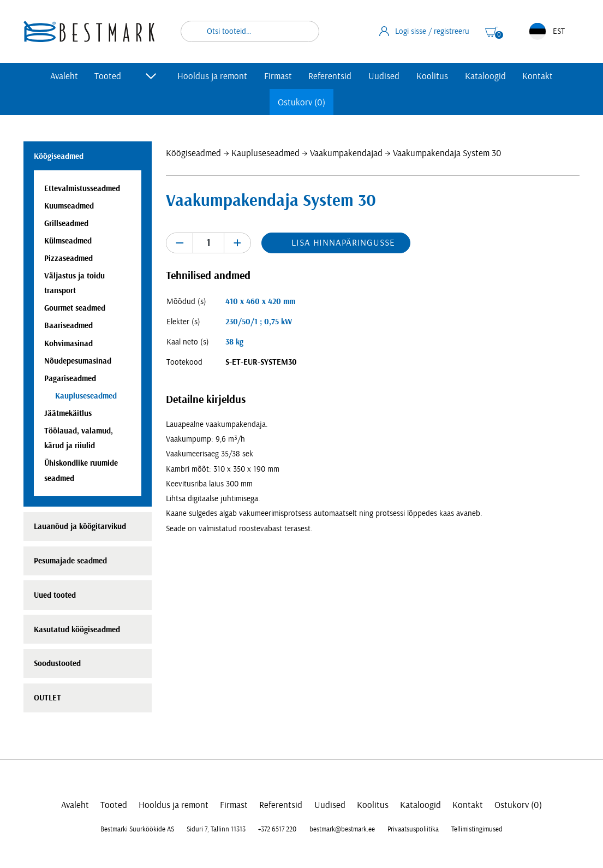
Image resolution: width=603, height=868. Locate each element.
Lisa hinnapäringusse (343, 243)
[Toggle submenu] (151, 76)
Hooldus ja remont (212, 76)
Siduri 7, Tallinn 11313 (216, 829)
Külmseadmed (68, 241)
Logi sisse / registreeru (425, 31)
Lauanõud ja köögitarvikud (80, 527)
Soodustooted (57, 664)
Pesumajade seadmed (70, 561)
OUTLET (47, 698)
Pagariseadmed (70, 379)
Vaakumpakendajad (346, 153)
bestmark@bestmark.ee (342, 829)
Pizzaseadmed (68, 258)
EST (547, 31)
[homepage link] (89, 31)
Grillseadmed (66, 224)
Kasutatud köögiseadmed (77, 630)
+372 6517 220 (277, 829)
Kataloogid (485, 76)
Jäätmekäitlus (68, 414)
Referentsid (330, 76)
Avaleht (64, 76)
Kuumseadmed (69, 206)
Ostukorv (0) (301, 102)
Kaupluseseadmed (265, 153)
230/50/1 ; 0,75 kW (259, 322)
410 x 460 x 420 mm (260, 302)
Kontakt (538, 76)
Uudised (384, 76)
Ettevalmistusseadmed (82, 189)
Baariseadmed (68, 326)
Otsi (304, 31)
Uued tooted (55, 595)
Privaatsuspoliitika (413, 829)
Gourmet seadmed (75, 308)
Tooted (108, 76)
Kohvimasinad (68, 344)
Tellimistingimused (477, 829)
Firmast (278, 76)
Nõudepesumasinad (78, 361)
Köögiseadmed (193, 153)
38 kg (234, 342)
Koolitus (432, 76)
